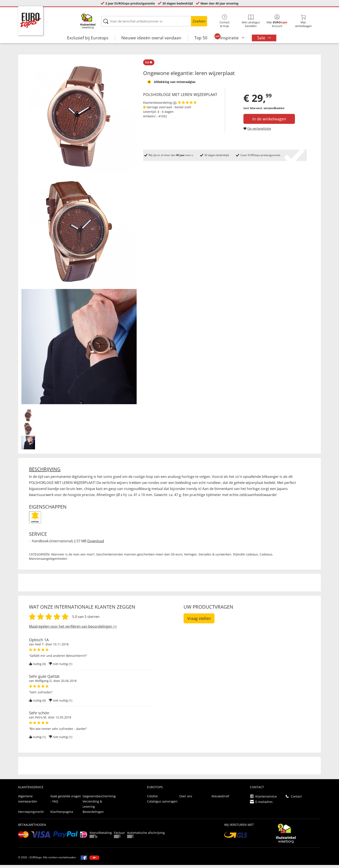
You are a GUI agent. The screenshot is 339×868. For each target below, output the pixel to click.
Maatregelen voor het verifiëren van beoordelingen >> (73, 629)
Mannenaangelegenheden (48, 562)
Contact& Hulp (225, 21)
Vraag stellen (199, 621)
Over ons (186, 799)
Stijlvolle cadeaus (245, 557)
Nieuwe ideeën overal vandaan (151, 38)
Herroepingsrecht (31, 815)
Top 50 (201, 38)
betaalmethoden (32, 828)
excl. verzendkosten (270, 111)
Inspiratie (230, 38)
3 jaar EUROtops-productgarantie (130, 3)
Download (96, 544)
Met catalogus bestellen (251, 21)
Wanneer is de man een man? (73, 557)
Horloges (190, 557)
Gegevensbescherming (99, 799)
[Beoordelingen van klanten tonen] (187, 106)
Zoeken (199, 21)
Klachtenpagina (62, 815)
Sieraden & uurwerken (215, 557)
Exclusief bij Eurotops (88, 38)
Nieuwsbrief (220, 799)
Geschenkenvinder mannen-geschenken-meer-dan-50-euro (139, 557)
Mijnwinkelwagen (304, 21)
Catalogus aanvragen (162, 804)
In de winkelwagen (269, 122)
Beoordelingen (93, 815)
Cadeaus (266, 557)
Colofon (153, 799)
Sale (262, 38)
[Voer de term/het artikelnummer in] (154, 21)
